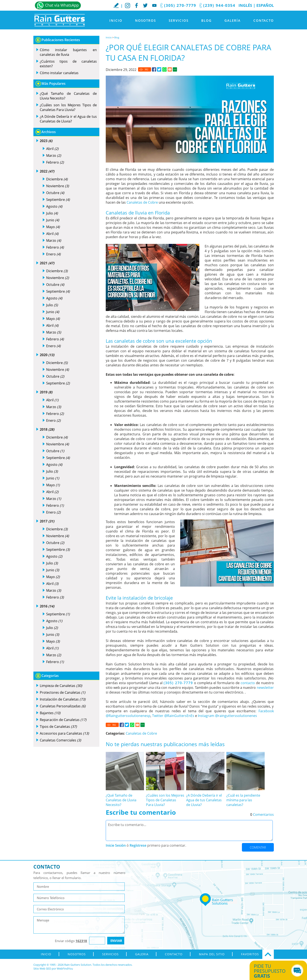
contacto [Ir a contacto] (248, 683)
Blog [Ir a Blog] (206, 20)
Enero (53, 254)
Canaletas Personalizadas (63, 706)
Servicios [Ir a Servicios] (179, 20)
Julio (52, 213)
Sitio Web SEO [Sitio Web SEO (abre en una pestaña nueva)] (42, 968)
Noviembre (58, 186)
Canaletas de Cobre (141, 733)
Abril (52, 149)
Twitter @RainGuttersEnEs (173, 716)
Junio (53, 220)
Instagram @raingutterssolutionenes (227, 716)
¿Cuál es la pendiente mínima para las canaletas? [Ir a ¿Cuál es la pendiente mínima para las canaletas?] (243, 800)
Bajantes (50, 713)
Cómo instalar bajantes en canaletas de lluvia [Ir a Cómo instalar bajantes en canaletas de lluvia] (68, 52)
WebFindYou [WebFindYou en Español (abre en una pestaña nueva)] (65, 968)
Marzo (54, 155)
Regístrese (138, 845)
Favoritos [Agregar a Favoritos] (250, 954)
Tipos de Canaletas (58, 727)
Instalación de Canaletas (63, 699)
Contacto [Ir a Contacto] (264, 20)
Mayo (53, 227)
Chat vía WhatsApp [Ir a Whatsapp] (62, 5)
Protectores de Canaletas (63, 692)
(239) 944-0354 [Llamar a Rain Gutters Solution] (219, 5)
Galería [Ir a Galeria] (233, 20)
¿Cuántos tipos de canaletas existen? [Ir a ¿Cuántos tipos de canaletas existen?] (68, 64)
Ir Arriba (268, 954)
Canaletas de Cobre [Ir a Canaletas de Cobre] (142, 202)
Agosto (54, 206)
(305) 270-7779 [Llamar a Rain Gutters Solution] (180, 5)
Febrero (55, 162)
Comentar (258, 847)
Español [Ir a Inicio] (265, 5)
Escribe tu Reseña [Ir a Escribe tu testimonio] (116, 5)
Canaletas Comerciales (60, 740)
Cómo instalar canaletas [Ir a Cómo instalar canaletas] (59, 73)
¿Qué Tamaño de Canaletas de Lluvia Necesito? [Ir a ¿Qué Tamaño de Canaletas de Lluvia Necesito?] (121, 800)
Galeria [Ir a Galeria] (142, 954)
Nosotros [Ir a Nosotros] (146, 20)
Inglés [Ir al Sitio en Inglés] (245, 5)
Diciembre (57, 179)
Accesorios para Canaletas (64, 733)
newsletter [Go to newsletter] (265, 688)
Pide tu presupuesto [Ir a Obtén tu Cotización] (273, 971)
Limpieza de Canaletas (61, 686)
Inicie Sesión (116, 845)
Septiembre (58, 200)
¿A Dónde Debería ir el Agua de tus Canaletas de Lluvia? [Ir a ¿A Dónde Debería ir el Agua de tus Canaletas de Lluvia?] (204, 800)
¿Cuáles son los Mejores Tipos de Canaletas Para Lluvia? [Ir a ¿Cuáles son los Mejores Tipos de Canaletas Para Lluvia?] (165, 800)
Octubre (55, 193)
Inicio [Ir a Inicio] (116, 20)
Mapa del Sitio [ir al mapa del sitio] (212, 954)
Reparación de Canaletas (63, 720)
